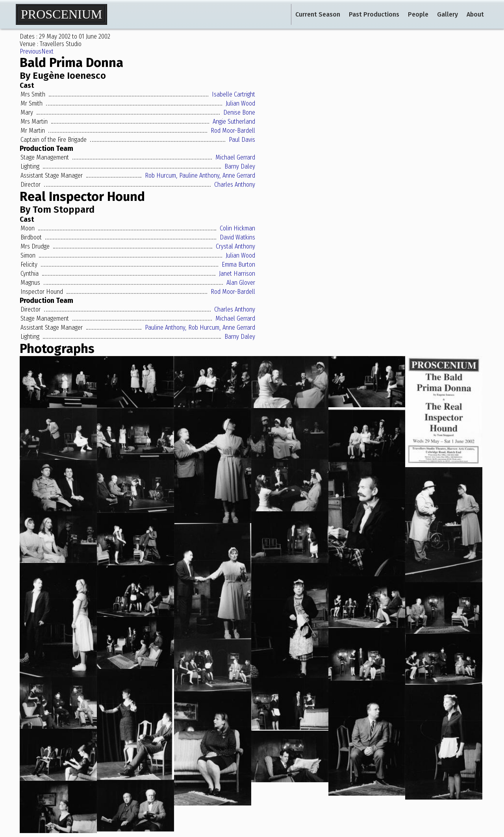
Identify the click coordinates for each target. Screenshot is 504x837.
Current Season (318, 14)
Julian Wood (240, 103)
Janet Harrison (237, 274)
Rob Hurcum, (161, 175)
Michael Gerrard (235, 157)
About (475, 14)
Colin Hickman (237, 228)
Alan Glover (241, 283)
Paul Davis (242, 140)
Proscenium (61, 14)
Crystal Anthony (235, 246)
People (418, 14)
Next (47, 51)
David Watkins (237, 237)
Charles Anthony (235, 185)
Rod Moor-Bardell (233, 131)
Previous (31, 51)
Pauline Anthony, (200, 175)
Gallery (447, 14)
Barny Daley (240, 166)
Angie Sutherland (234, 122)
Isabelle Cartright (233, 94)
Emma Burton (238, 264)
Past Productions (374, 14)
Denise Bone (239, 112)
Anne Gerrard (239, 175)
